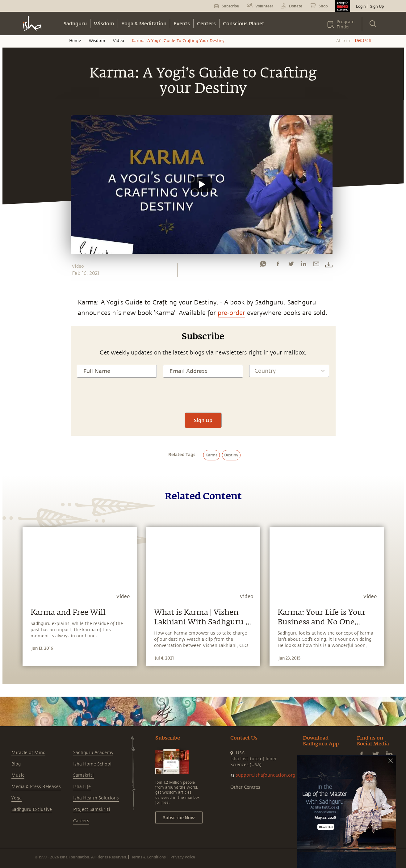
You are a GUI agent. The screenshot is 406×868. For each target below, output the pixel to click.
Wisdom (104, 23)
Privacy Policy (183, 857)
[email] (316, 265)
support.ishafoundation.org (266, 775)
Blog (16, 764)
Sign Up (377, 6)
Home (75, 41)
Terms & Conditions (149, 857)
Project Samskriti (92, 809)
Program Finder (346, 24)
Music (18, 775)
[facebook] (278, 265)
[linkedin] (303, 265)
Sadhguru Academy (93, 753)
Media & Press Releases (36, 787)
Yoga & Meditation (144, 23)
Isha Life (82, 787)
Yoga (17, 798)
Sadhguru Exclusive (32, 809)
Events (182, 23)
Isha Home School (92, 764)
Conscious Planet (244, 23)
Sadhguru (75, 23)
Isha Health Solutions (96, 798)
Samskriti (84, 775)
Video (119, 41)
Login (361, 6)
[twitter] (291, 265)
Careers (81, 821)
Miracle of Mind (28, 753)
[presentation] (203, 394)
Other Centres (245, 787)
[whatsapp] (263, 265)
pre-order (231, 313)
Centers (206, 23)
